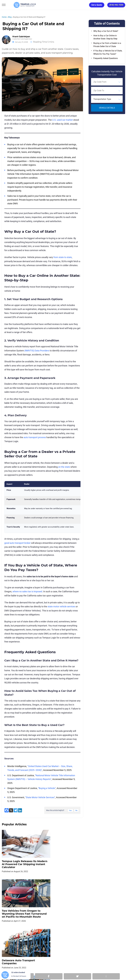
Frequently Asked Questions (106, 58)
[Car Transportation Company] (6, 952)
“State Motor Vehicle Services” (40, 797)
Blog (10, 17)
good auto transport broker (17, 543)
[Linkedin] (20, 810)
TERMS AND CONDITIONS (52, 940)
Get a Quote (97, 5)
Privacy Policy (31, 940)
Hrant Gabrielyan (21, 37)
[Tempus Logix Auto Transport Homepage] (18, 5)
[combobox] (107, 82)
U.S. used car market (63, 120)
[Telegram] (16, 810)
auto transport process (35, 437)
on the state (64, 467)
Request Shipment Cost (102, 940)
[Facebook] (7, 810)
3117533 (15, 969)
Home (4, 17)
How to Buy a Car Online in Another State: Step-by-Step (105, 37)
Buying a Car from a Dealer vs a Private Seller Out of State (107, 45)
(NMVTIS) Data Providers (37, 351)
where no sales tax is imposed (27, 591)
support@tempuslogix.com (29, 966)
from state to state (63, 257)
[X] (11, 810)
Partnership (72, 940)
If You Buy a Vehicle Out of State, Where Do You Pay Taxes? (108, 52)
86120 (30, 969)
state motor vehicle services (61, 606)
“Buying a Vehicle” (47, 788)
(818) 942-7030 (116, 5)
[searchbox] (105, 82)
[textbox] (107, 99)
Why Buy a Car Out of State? (106, 31)
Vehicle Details (107, 108)
